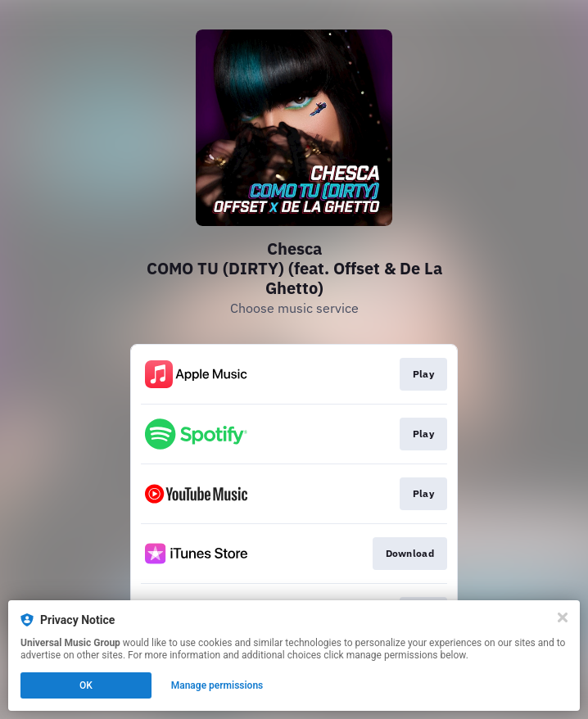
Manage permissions (217, 685)
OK (86, 685)
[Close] (563, 617)
